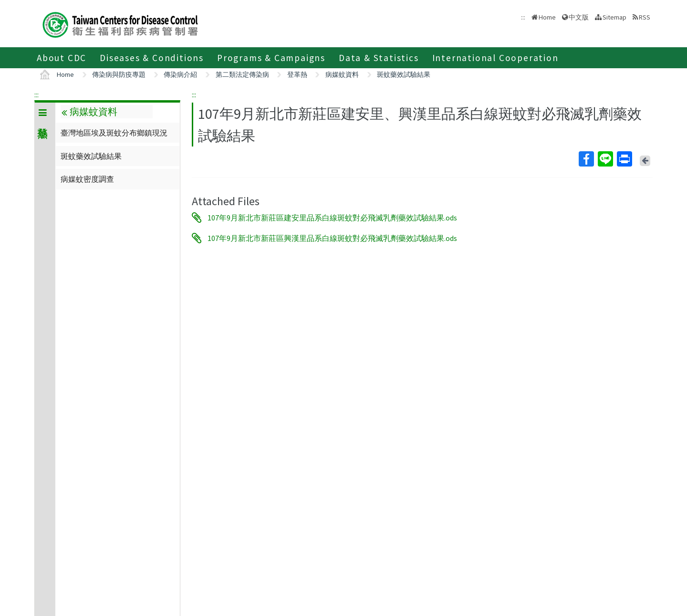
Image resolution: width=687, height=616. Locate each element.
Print (624, 159)
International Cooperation (495, 58)
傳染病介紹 (180, 74)
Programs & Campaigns (271, 58)
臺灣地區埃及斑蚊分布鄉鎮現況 (114, 133)
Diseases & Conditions (152, 58)
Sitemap (614, 17)
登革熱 (297, 74)
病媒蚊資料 (342, 74)
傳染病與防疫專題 (119, 74)
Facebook (586, 159)
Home (547, 17)
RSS (645, 17)
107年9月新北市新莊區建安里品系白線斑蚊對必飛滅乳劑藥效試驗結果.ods (332, 218)
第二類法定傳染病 (242, 74)
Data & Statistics (379, 58)
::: (36, 94)
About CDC (62, 58)
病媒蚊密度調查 (87, 179)
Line (605, 159)
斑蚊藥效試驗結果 (404, 74)
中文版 (579, 17)
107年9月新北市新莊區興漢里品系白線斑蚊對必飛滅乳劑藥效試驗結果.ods (332, 238)
